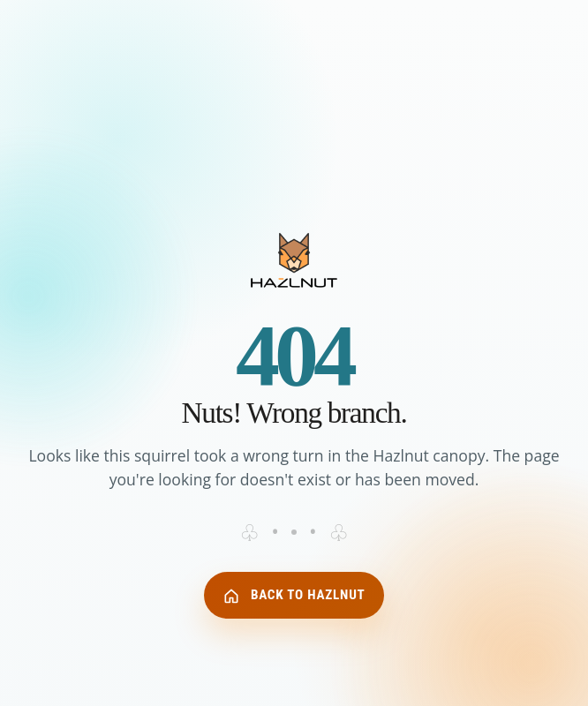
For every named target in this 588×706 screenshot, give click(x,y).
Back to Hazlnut (294, 596)
